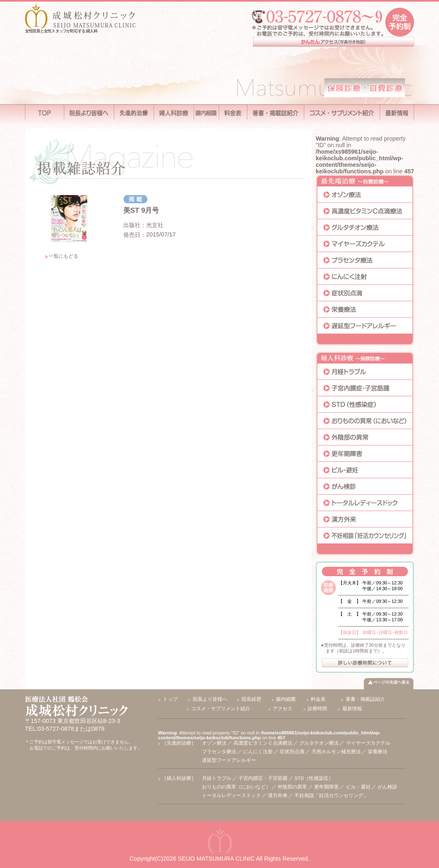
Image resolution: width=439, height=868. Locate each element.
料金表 (318, 699)
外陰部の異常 (292, 787)
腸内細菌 (286, 699)
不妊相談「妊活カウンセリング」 (331, 795)
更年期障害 (326, 787)
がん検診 (387, 787)
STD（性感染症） (314, 778)
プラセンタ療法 (219, 752)
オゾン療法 (214, 743)
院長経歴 (251, 699)
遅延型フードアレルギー (229, 760)
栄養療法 (378, 752)
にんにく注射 (258, 752)
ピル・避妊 (358, 787)
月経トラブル (217, 778)
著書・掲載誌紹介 (365, 699)
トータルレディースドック (231, 795)
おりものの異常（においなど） (236, 787)
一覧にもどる (63, 256)
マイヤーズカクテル (368, 743)
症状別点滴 (292, 752)
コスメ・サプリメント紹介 (221, 709)
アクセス (283, 709)
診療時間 (317, 709)
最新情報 (352, 709)
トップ (170, 699)
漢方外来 (278, 795)
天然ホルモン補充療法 (336, 752)
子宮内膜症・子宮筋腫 (263, 778)
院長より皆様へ (210, 699)
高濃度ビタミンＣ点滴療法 (263, 743)
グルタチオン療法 (319, 743)
